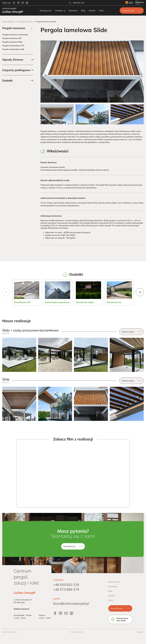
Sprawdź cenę (128, 11)
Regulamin (140, 632)
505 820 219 (77, 3)
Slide (6, 379)
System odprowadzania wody (55, 180)
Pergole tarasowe (25, 22)
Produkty (60, 11)
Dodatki (7, 80)
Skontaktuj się (69, 546)
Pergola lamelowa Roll (12, 38)
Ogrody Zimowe (13, 60)
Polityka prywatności (77, 632)
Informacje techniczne (51, 216)
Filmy (101, 11)
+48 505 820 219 (66, 585)
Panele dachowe (49, 162)
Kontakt (92, 11)
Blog (83, 11)
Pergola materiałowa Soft (13, 49)
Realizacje (73, 11)
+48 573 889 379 (66, 589)
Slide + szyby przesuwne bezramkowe (30, 330)
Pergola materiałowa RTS (13, 46)
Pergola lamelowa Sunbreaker (15, 35)
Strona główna (9, 22)
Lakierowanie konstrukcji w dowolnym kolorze (63, 198)
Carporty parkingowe (16, 70)
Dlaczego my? (46, 11)
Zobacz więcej (128, 332)
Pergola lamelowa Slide (12, 42)
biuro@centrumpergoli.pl (71, 603)
